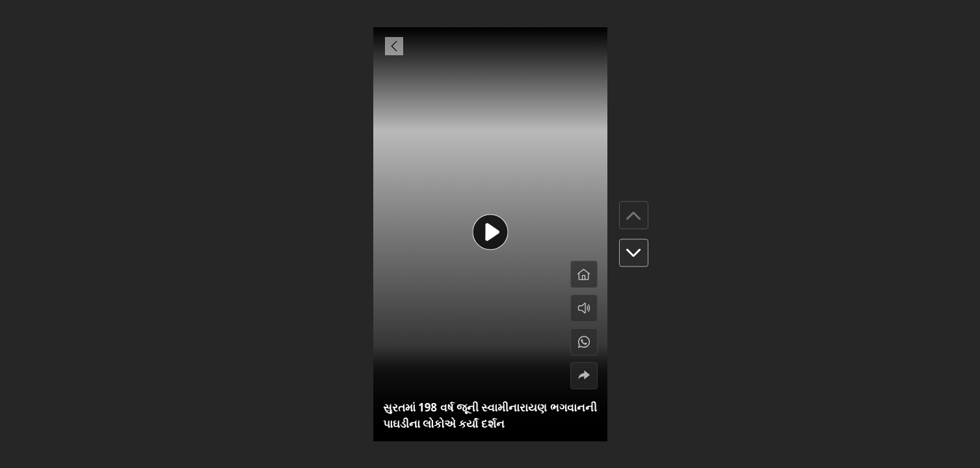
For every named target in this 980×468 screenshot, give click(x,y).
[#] (584, 342)
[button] (634, 253)
